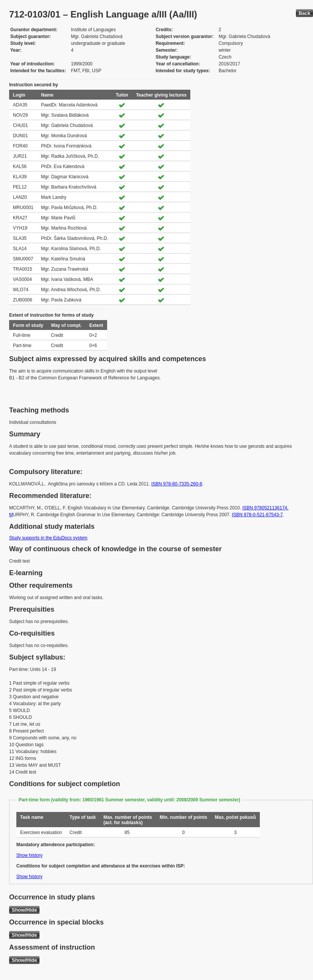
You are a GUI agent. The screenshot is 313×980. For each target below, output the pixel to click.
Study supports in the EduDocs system (48, 538)
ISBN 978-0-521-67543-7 (257, 515)
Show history (29, 855)
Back (304, 13)
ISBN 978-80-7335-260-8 (177, 484)
